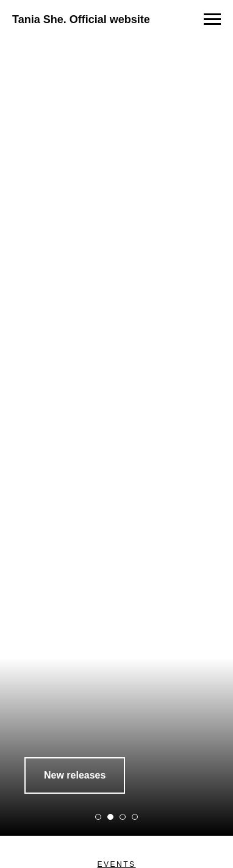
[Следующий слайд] (223, 425)
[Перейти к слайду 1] (98, 817)
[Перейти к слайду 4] (135, 817)
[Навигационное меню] (212, 19)
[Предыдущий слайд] (10, 425)
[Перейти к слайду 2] (110, 817)
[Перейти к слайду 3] (123, 817)
